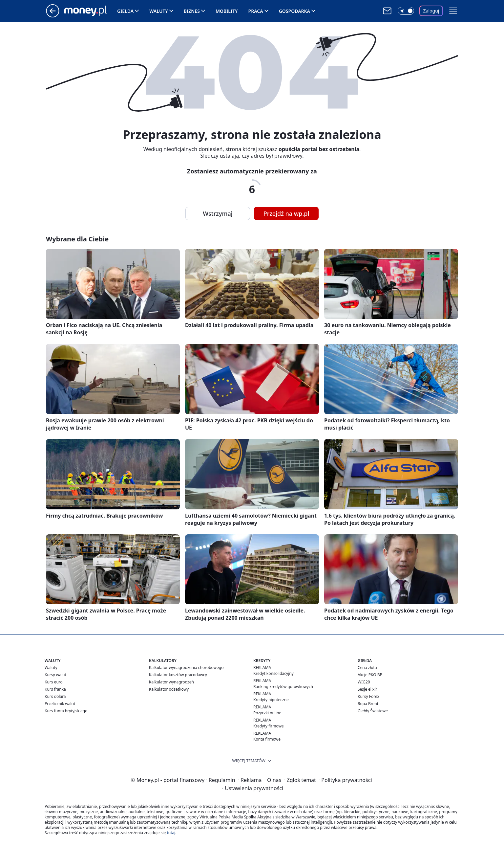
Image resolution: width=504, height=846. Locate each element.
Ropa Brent (368, 704)
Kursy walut (55, 675)
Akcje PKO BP (370, 675)
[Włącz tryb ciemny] (406, 11)
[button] (453, 11)
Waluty (159, 11)
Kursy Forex (368, 696)
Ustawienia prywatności (253, 788)
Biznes (192, 11)
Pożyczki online (267, 713)
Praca (256, 11)
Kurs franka (55, 689)
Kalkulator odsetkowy (169, 689)
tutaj (171, 833)
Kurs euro (54, 682)
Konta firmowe (267, 739)
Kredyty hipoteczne (271, 700)
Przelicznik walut (60, 704)
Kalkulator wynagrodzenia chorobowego (186, 668)
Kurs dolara (55, 696)
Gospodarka (294, 11)
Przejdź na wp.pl (286, 213)
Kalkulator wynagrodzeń (171, 682)
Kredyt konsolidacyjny (273, 673)
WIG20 (364, 682)
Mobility (227, 11)
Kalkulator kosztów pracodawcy (178, 675)
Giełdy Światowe (373, 711)
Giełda (125, 11)
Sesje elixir (367, 689)
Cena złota (367, 668)
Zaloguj (431, 11)
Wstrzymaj (218, 213)
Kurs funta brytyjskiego (66, 711)
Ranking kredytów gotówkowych (283, 687)
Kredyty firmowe (269, 726)
